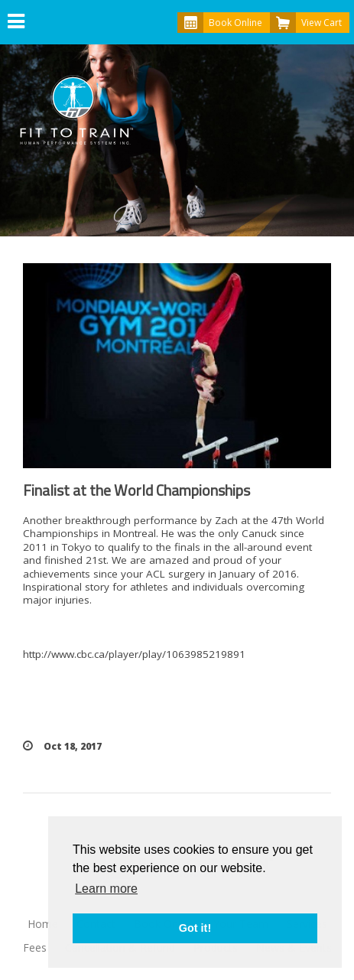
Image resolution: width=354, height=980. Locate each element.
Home (43, 924)
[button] (16, 22)
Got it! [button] (195, 928)
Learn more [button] (106, 889)
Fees (35, 947)
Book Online (220, 23)
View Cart (306, 23)
